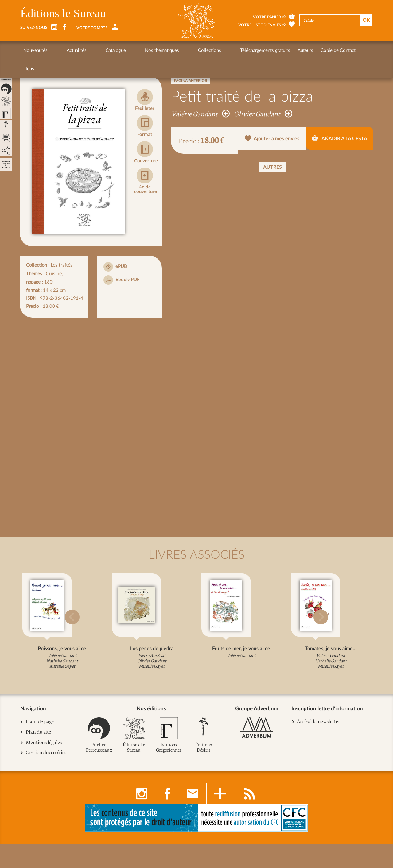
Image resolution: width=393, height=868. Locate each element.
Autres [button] (272, 167)
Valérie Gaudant (200, 113)
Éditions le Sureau (63, 13)
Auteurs (247, 50)
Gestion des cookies (46, 777)
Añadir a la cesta (339, 140)
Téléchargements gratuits (207, 50)
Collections (163, 50)
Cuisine (53, 273)
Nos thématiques (127, 50)
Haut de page (39, 746)
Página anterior (191, 81)
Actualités (65, 50)
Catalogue (92, 50)
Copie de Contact (280, 50)
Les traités (61, 265)
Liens (310, 50)
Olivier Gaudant (263, 113)
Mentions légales (43, 766)
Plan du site (38, 756)
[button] (28, 630)
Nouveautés (35, 50)
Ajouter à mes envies (272, 141)
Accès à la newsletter (318, 746)
